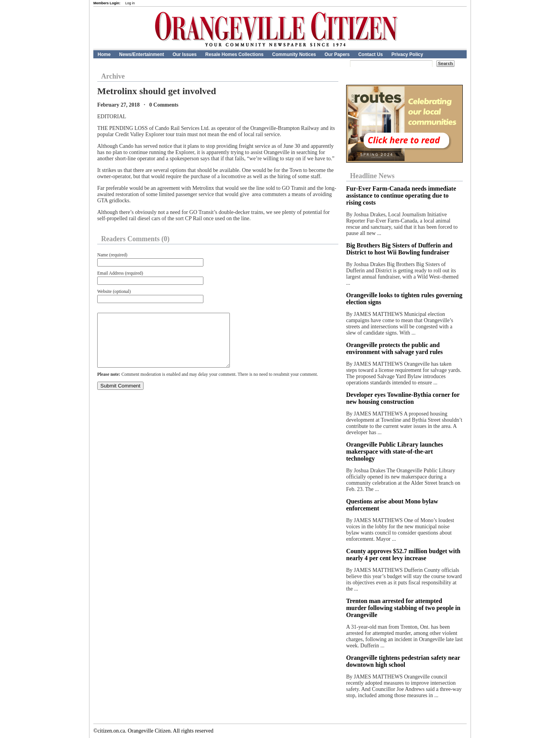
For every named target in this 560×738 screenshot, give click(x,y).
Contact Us (370, 54)
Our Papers (337, 54)
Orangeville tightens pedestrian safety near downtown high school (403, 661)
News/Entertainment (141, 54)
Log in (130, 3)
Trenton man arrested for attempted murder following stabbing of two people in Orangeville (403, 608)
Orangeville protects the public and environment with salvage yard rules (395, 348)
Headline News (372, 176)
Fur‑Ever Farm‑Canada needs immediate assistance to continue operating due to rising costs (401, 195)
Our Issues (185, 54)
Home (104, 54)
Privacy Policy (407, 54)
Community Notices (294, 54)
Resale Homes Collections (234, 54)
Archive (113, 76)
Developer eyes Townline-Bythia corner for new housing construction (403, 398)
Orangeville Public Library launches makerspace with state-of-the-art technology (395, 451)
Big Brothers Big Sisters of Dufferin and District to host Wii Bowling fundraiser (399, 249)
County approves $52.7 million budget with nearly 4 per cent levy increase (403, 555)
